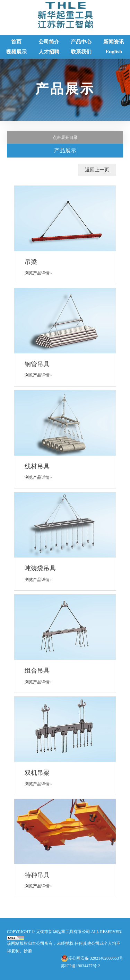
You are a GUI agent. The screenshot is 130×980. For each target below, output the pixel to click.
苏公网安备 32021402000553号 (96, 958)
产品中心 (81, 42)
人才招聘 (49, 52)
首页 (16, 42)
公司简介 (49, 42)
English (114, 51)
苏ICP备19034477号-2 (81, 966)
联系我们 (81, 52)
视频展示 (16, 52)
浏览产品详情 (40, 273)
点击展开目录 (65, 137)
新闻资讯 (114, 42)
